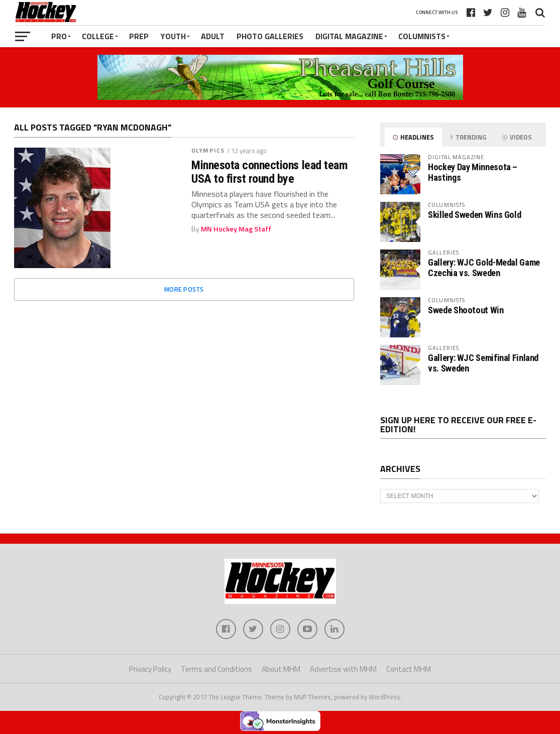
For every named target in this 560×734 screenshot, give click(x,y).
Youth (173, 36)
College (98, 36)
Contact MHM (409, 669)
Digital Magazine (349, 36)
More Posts (184, 289)
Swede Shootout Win (466, 310)
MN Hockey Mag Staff (236, 229)
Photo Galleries (270, 36)
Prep (139, 36)
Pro (59, 36)
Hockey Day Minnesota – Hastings (473, 172)
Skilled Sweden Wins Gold (474, 215)
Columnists (422, 36)
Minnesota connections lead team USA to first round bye (269, 172)
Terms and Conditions (216, 669)
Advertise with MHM (343, 669)
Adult (213, 36)
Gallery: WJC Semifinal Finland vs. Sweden (483, 363)
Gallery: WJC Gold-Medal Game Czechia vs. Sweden (484, 267)
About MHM (281, 669)
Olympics (208, 150)
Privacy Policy (150, 669)
